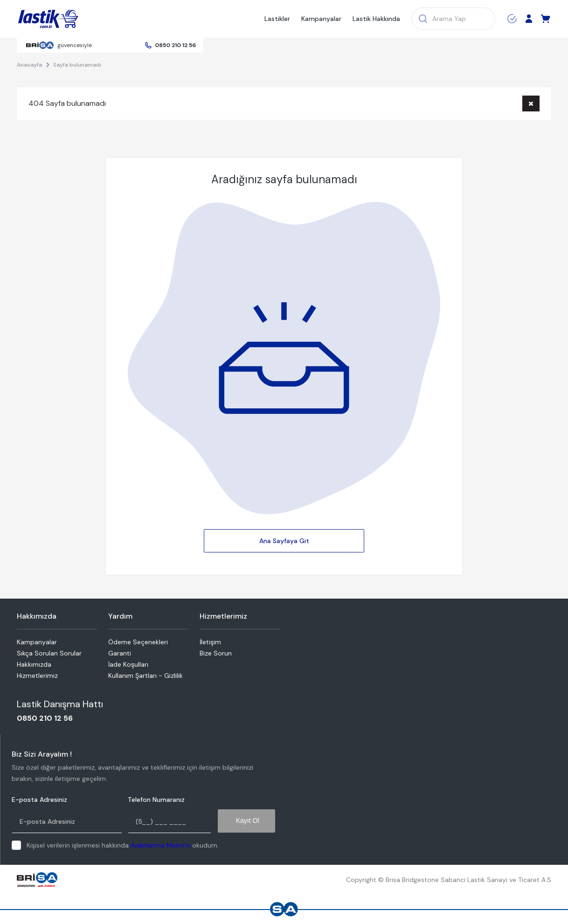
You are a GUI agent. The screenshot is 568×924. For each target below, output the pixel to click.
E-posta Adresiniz (39, 800)
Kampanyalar (321, 19)
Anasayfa (29, 65)
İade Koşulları (128, 664)
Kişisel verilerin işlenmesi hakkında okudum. (123, 845)
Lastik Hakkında (376, 19)
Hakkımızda (34, 664)
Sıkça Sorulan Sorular (49, 653)
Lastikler (277, 19)
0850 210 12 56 (175, 45)
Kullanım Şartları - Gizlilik (145, 676)
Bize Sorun (216, 653)
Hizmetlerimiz (37, 676)
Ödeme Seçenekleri (138, 642)
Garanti (120, 653)
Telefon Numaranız (156, 800)
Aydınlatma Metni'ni (160, 845)
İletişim (210, 642)
